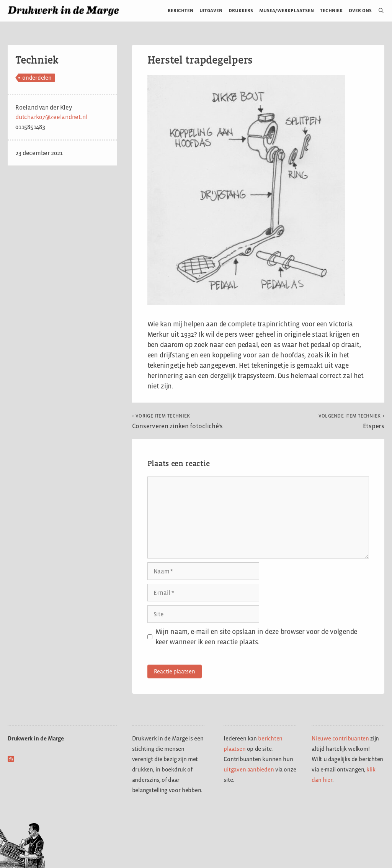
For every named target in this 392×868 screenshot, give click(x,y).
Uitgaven (211, 11)
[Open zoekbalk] (378, 11)
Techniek (331, 11)
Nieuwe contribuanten (340, 738)
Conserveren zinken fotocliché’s (177, 421)
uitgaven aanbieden (249, 769)
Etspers (351, 421)
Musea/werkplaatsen (287, 11)
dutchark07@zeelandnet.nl (51, 117)
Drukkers (241, 11)
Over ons (360, 11)
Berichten (180, 11)
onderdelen (37, 78)
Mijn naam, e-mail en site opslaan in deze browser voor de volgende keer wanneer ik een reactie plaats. (256, 637)
